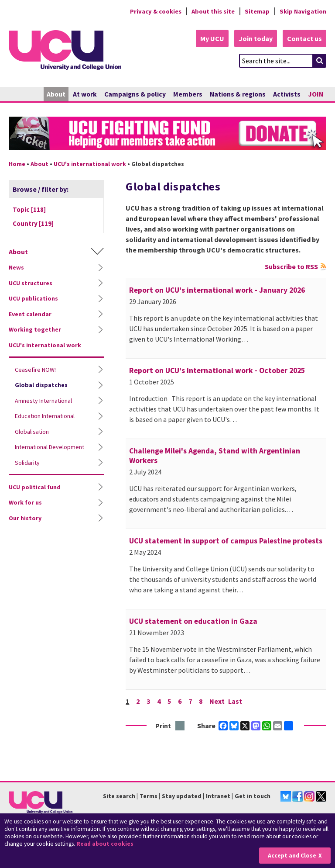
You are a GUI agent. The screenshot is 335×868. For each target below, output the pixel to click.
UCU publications (33, 298)
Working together (35, 329)
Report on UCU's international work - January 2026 (217, 290)
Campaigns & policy (135, 94)
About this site (213, 11)
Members (188, 94)
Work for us (25, 502)
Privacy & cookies (156, 11)
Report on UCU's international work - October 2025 (217, 370)
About (56, 94)
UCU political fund (35, 487)
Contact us (304, 38)
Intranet (218, 796)
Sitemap (257, 11)
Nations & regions (238, 94)
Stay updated (182, 796)
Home (17, 164)
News (16, 267)
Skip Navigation (303, 11)
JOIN (316, 94)
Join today (256, 38)
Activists (287, 94)
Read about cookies (105, 844)
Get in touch (253, 796)
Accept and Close (292, 856)
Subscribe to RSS (291, 266)
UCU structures (31, 283)
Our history (25, 518)
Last (235, 701)
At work (85, 94)
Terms (149, 796)
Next (217, 701)
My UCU (212, 38)
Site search (119, 796)
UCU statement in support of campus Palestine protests (226, 541)
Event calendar (30, 314)
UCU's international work (90, 164)
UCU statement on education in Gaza (193, 621)
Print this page (180, 726)
